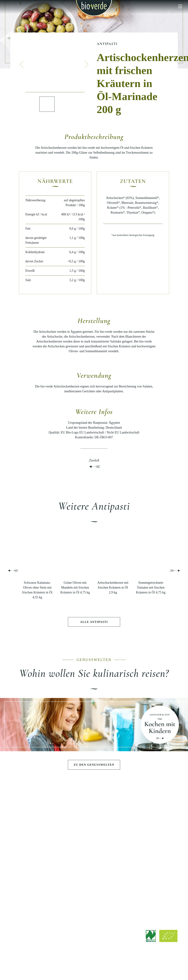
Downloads (94, 885)
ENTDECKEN (36, 876)
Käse (36, 847)
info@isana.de (114, 947)
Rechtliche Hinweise (73, 969)
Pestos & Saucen (36, 835)
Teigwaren (36, 841)
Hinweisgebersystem (130, 969)
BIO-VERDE (152, 812)
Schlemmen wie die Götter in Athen (94, 822)
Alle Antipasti (94, 622)
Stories (36, 899)
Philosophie (152, 822)
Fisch (36, 859)
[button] (22, 64)
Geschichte (152, 829)
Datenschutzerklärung (101, 969)
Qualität (152, 835)
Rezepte (36, 893)
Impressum (51, 969)
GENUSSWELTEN (94, 812)
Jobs (94, 891)
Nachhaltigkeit (152, 841)
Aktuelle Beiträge (36, 886)
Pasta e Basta (94, 835)
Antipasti (107, 44)
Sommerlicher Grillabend (94, 829)
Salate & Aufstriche (36, 829)
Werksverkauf (94, 903)
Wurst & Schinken (36, 853)
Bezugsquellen (94, 897)
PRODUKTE (36, 812)
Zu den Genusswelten (94, 765)
